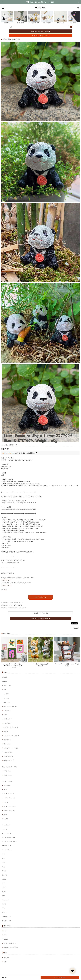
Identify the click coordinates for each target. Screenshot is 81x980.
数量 (2, 590)
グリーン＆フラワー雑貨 (9, 767)
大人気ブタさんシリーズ (9, 842)
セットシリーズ (7, 833)
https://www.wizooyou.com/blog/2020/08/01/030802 (19, 503)
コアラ (4, 887)
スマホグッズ (6, 825)
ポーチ (5, 815)
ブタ (3, 862)
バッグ (5, 790)
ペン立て (6, 731)
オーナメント (7, 698)
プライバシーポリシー (10, 943)
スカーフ (6, 802)
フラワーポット (8, 771)
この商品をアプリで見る (40, 613)
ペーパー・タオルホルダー (10, 706)
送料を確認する (18, 605)
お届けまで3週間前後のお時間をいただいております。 (18, 578)
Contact (6, 939)
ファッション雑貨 (7, 781)
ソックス (6, 819)
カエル (4, 879)
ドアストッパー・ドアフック (11, 748)
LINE (5, 962)
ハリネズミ (5, 900)
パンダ (4, 892)
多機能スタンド (8, 723)
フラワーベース (8, 775)
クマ (3, 896)
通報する (76, 628)
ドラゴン (5, 912)
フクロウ (5, 875)
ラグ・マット (7, 744)
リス (3, 883)
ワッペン (5, 829)
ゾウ (3, 908)
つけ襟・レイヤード (9, 794)
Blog (5, 935)
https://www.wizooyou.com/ (11, 563)
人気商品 (5, 677)
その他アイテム (7, 921)
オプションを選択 (60, 977)
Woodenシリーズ (7, 850)
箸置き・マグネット (9, 761)
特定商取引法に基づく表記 (11, 948)
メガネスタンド (8, 719)
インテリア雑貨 (7, 686)
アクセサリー (7, 785)
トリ (3, 867)
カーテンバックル (8, 756)
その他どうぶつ (7, 917)
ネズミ (4, 904)
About (5, 931)
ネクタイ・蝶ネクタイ (9, 798)
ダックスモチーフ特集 (9, 837)
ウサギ (4, 871)
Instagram (7, 958)
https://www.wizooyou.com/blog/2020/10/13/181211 (19, 509)
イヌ (3, 854)
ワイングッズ (7, 711)
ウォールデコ (7, 702)
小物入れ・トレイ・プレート (11, 727)
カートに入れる (40, 597)
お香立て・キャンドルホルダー (12, 736)
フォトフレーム (8, 740)
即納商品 (5, 681)
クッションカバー (8, 752)
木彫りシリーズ (7, 846)
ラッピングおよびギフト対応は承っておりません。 (17, 583)
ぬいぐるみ (7, 694)
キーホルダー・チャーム (10, 806)
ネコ (3, 858)
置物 (5, 690)
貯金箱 (5, 715)
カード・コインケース (9, 810)
